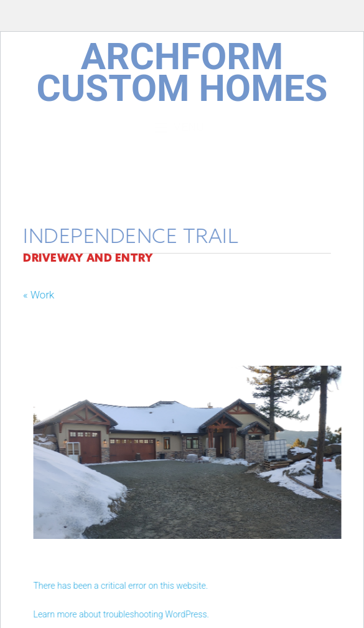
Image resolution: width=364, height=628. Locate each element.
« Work (35, 295)
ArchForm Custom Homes (182, 72)
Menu (182, 127)
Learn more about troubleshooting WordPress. (125, 614)
